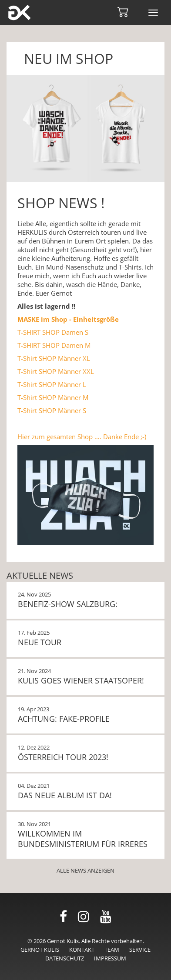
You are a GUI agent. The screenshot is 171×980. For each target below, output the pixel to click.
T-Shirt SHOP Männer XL (54, 358)
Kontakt (82, 950)
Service (140, 950)
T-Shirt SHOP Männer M (53, 397)
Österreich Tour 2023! (63, 757)
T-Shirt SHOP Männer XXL (56, 371)
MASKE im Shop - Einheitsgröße (68, 319)
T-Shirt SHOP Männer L (52, 384)
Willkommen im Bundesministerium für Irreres (83, 839)
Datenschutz (65, 958)
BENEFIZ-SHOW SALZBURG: (68, 604)
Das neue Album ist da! (65, 795)
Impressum (110, 958)
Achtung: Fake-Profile (64, 719)
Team (112, 950)
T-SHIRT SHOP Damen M (54, 345)
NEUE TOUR (40, 642)
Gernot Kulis (40, 950)
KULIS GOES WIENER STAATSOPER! (81, 680)
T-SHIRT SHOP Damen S (53, 332)
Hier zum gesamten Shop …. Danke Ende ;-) (82, 437)
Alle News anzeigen (85, 870)
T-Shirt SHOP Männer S (52, 410)
